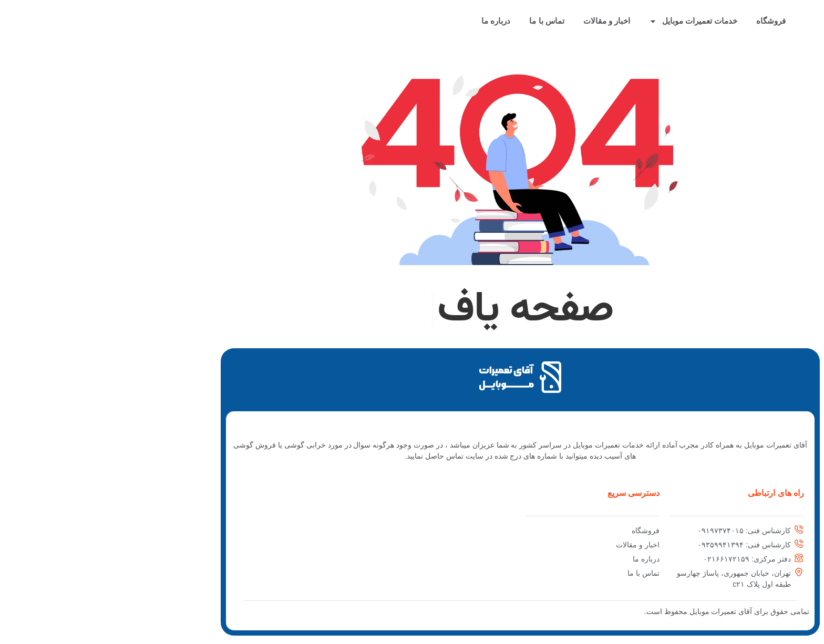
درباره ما (388, 21)
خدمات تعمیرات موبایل (585, 21)
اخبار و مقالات (498, 21)
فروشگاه (663, 21)
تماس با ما (438, 21)
